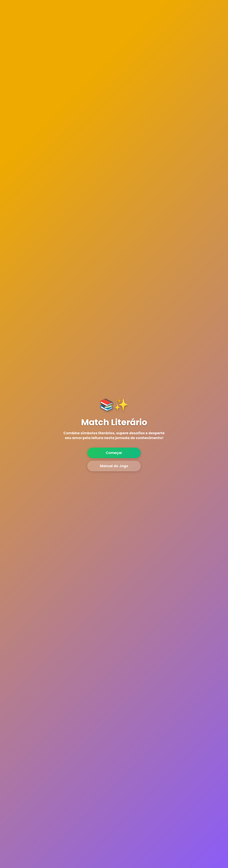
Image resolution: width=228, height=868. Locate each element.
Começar (114, 453)
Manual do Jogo (114, 466)
